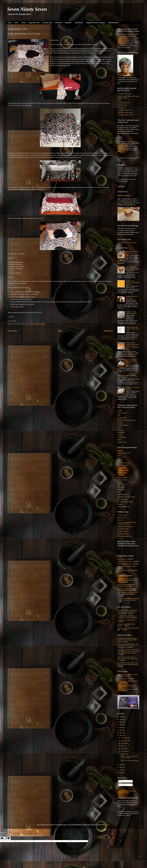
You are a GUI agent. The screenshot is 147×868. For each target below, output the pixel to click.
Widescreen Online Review (125, 115)
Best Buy (120, 423)
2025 (121, 719)
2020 (121, 733)
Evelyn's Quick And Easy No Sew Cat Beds (129, 757)
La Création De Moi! (124, 103)
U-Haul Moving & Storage (125, 502)
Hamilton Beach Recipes (125, 526)
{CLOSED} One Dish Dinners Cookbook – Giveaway (126, 617)
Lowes (119, 455)
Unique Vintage (122, 442)
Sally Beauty (79, 23)
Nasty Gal (120, 475)
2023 (121, 725)
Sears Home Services (124, 494)
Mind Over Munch (123, 465)
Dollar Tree (121, 430)
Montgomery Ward (123, 470)
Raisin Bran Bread (124, 196)
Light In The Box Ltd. (124, 453)
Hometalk (120, 451)
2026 (121, 717)
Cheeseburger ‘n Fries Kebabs (126, 620)
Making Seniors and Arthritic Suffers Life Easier (132, 329)
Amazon (120, 410)
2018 (121, 765)
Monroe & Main (122, 468)
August (123, 743)
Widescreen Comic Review (125, 112)
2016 (121, 770)
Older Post (108, 331)
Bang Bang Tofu (122, 679)
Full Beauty (121, 432)
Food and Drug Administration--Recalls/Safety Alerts (127, 523)
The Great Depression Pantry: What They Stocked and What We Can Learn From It (128, 646)
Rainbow (120, 482)
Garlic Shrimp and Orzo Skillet (127, 566)
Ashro (10, 23)
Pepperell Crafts (34, 23)
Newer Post (12, 331)
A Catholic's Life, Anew (124, 94)
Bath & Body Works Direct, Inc (127, 420)
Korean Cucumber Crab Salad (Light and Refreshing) (126, 589)
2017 (121, 767)
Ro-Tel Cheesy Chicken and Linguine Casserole (132, 283)
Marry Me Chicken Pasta (125, 561)
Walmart (120, 504)
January (124, 754)
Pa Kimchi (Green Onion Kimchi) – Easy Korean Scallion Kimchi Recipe (128, 580)
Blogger (107, 825)
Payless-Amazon (122, 477)
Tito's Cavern (121, 108)
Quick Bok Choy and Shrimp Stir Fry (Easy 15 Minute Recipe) (127, 594)
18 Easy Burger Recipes (124, 564)
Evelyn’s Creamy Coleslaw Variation (131, 313)
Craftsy (120, 428)
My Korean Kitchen (123, 534)
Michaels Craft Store (124, 463)
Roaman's (68, 23)
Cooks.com (121, 520)
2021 (121, 730)
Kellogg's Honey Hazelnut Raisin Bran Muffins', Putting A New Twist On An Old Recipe (132, 346)
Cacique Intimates (123, 425)
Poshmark (59, 23)
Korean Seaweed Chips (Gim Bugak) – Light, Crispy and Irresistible (128, 599)
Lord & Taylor (122, 437)
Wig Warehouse (113, 23)
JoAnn (23, 23)
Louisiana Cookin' (123, 531)
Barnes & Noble (122, 418)
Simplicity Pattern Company (96, 23)
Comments (123, 785)
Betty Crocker (122, 517)
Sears (119, 492)
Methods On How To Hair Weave (132, 297)
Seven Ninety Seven (27, 9)
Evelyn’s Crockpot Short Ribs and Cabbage (131, 361)
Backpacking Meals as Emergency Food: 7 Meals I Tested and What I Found (128, 640)
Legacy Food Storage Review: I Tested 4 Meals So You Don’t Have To (128, 659)
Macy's (119, 440)
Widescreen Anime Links (125, 110)
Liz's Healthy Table (123, 529)
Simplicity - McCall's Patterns (126, 497)
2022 (121, 727)
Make (119, 460)
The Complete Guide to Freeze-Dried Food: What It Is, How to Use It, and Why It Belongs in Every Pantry (128, 651)
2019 (121, 735)
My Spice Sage (47, 23)
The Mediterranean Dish (125, 536)
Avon (16, 23)
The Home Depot (122, 499)
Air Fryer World (122, 515)
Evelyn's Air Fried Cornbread (130, 761)
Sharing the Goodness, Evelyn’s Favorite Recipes (127, 376)
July (123, 746)
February (124, 751)
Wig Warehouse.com (123, 507)
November (124, 738)
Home (60, 331)
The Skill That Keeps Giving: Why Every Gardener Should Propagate (128, 664)
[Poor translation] (7, 838)
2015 (121, 773)
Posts (121, 781)
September (124, 741)
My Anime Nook (122, 105)
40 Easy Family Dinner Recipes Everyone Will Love (127, 686)
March (123, 749)
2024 (121, 722)
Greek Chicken (122, 559)
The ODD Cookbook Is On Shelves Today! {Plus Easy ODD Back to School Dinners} (128, 612)
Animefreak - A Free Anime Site (127, 243)
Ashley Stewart (122, 413)
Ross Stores (121, 487)
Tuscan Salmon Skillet (124, 570)
